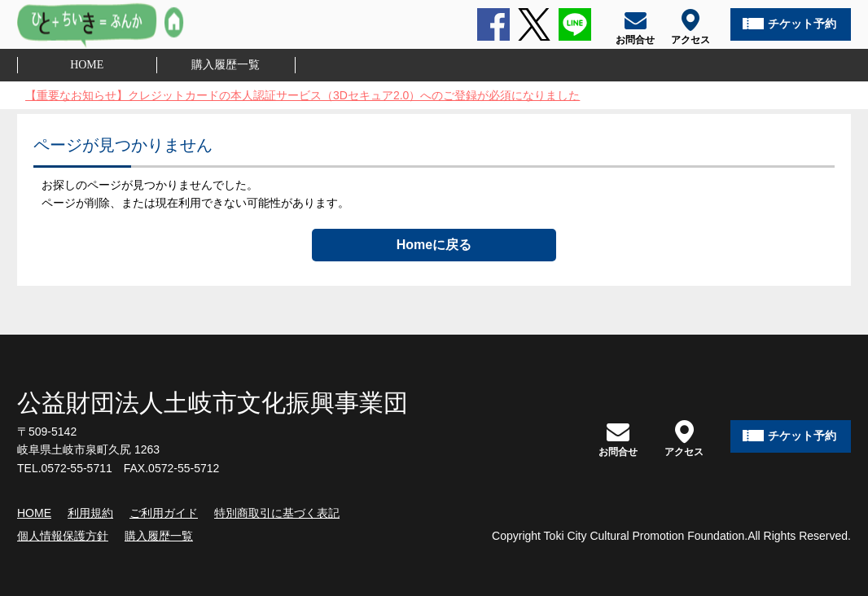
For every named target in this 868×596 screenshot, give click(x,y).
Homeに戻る (434, 245)
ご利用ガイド (164, 513)
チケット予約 (802, 24)
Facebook (493, 24)
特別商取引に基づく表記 (277, 513)
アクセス (684, 438)
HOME (87, 65)
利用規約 (90, 513)
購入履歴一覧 (226, 65)
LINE (575, 24)
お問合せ (618, 438)
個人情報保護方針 (63, 536)
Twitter (534, 24)
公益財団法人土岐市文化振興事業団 (213, 403)
